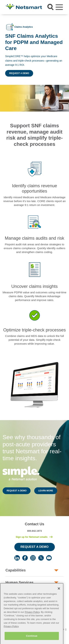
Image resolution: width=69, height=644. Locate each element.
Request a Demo (19, 73)
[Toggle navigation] (59, 7)
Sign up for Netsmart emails (32, 537)
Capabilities (16, 570)
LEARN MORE (46, 491)
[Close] (59, 593)
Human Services (20, 582)
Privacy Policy (32, 616)
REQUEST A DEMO (17, 491)
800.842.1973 (35, 531)
